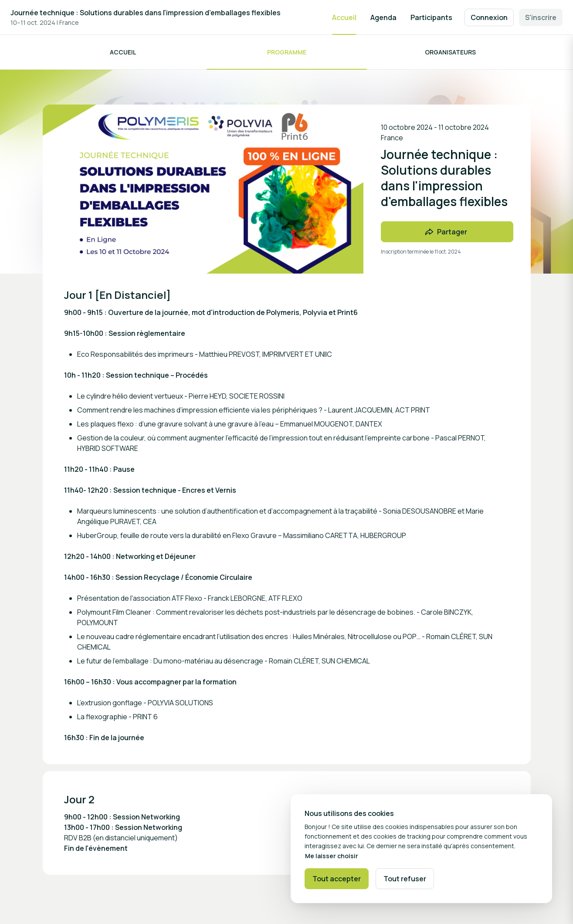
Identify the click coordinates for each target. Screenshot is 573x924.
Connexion (489, 17)
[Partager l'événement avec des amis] (447, 232)
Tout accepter (337, 879)
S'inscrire (541, 17)
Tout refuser (405, 879)
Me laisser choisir (332, 856)
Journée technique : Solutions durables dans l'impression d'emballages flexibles (146, 13)
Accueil (123, 52)
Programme (287, 52)
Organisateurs (450, 52)
